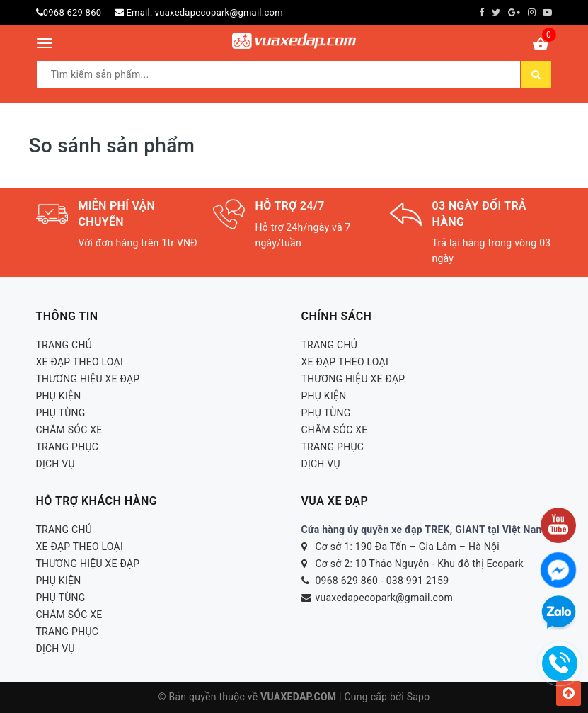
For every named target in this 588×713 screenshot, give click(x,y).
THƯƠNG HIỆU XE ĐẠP (88, 379)
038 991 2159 (418, 581)
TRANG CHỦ (64, 345)
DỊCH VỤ (56, 464)
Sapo (419, 697)
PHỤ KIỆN (59, 396)
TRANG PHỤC (68, 447)
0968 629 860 (73, 12)
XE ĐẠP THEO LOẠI (80, 362)
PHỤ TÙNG (61, 413)
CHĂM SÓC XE (69, 430)
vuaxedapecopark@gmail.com (219, 12)
